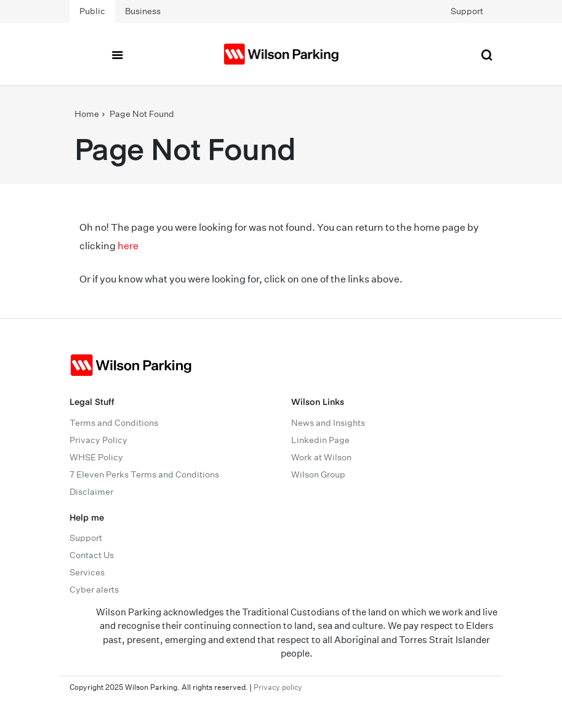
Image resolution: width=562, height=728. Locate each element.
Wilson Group (318, 474)
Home (87, 114)
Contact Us (92, 555)
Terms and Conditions (114, 423)
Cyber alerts (94, 590)
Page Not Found (142, 114)
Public (92, 11)
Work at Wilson (321, 457)
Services (87, 572)
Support (467, 11)
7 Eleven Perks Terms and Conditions (144, 474)
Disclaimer (91, 492)
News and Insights (328, 423)
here (128, 246)
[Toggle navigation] (117, 54)
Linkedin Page (320, 440)
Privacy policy (278, 687)
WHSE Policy (96, 457)
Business (143, 11)
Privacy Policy (98, 440)
